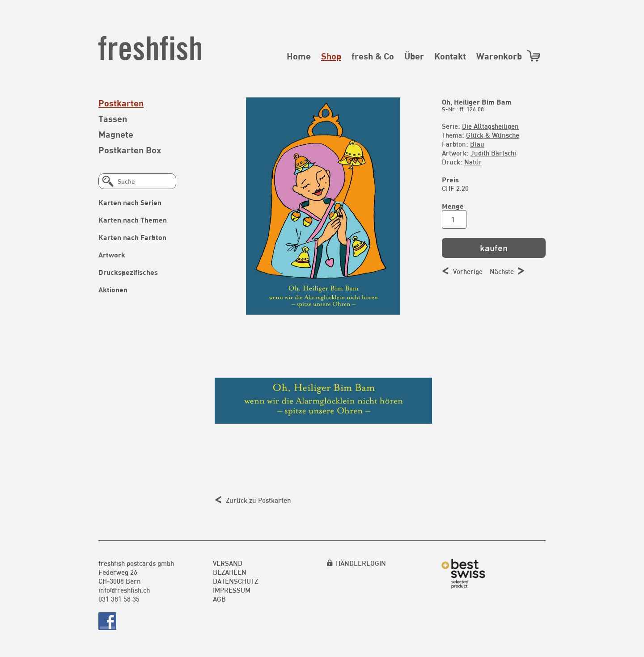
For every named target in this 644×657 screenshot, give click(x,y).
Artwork (112, 255)
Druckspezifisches (128, 272)
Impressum (232, 590)
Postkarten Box (130, 150)
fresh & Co (373, 56)
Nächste (502, 271)
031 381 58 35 (119, 599)
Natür (473, 162)
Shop (331, 56)
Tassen (113, 118)
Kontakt (450, 56)
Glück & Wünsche (493, 135)
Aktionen (113, 289)
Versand (228, 563)
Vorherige (468, 271)
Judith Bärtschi (493, 153)
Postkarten (121, 103)
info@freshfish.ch (124, 590)
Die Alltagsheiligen (490, 126)
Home (299, 56)
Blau (477, 144)
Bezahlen (230, 572)
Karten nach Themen (133, 220)
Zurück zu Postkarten (258, 500)
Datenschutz (235, 581)
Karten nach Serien (130, 202)
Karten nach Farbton (132, 237)
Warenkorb (509, 56)
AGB (219, 599)
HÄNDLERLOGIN (361, 563)
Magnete (116, 134)
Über (414, 56)
